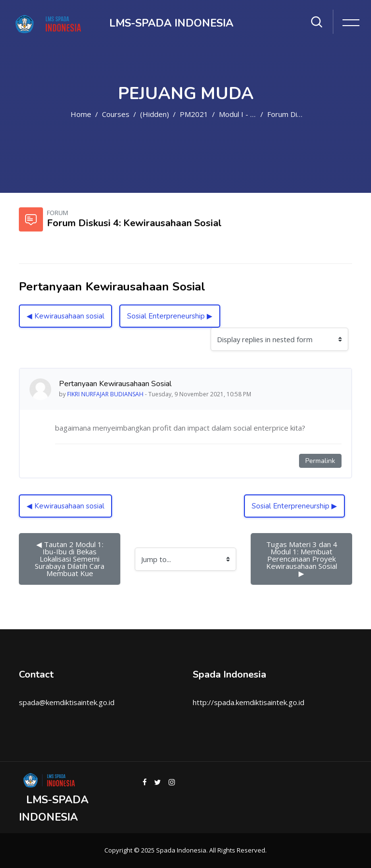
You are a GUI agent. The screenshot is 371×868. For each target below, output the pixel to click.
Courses (116, 114)
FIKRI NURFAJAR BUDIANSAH (105, 394)
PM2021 (194, 114)
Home (81, 114)
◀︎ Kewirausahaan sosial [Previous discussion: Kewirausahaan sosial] (65, 316)
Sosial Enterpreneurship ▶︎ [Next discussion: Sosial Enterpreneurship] (170, 316)
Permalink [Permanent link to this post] (320, 461)
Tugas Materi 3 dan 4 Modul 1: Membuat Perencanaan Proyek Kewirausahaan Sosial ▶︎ (304, 559)
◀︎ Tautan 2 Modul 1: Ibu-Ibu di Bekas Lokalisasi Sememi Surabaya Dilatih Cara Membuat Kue (71, 559)
